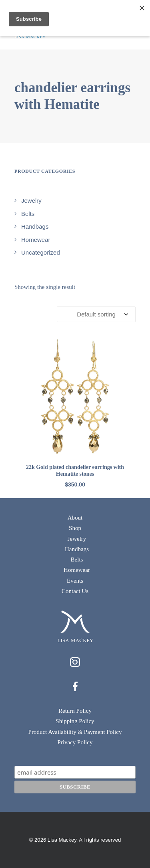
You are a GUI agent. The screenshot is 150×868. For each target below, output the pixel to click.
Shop (75, 528)
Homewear (77, 570)
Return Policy (75, 711)
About (75, 518)
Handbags (77, 549)
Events (75, 581)
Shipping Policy (75, 721)
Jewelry (77, 539)
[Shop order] (96, 314)
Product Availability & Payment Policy (75, 732)
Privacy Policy (75, 742)
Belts (77, 560)
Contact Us (75, 591)
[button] (75, 397)
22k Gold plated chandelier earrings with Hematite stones (75, 471)
